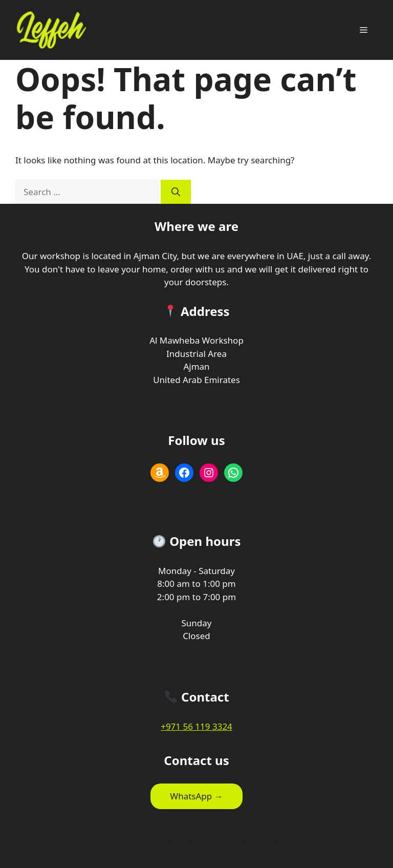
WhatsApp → (196, 796)
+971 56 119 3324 (196, 726)
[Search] (176, 192)
